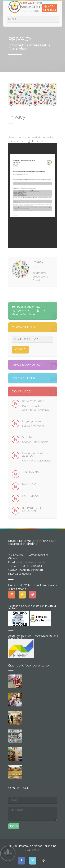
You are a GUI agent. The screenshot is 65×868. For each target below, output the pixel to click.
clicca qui (35, 141)
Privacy (38, 262)
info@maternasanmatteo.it (32, 562)
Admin (36, 850)
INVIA (14, 826)
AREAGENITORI (50, 8)
